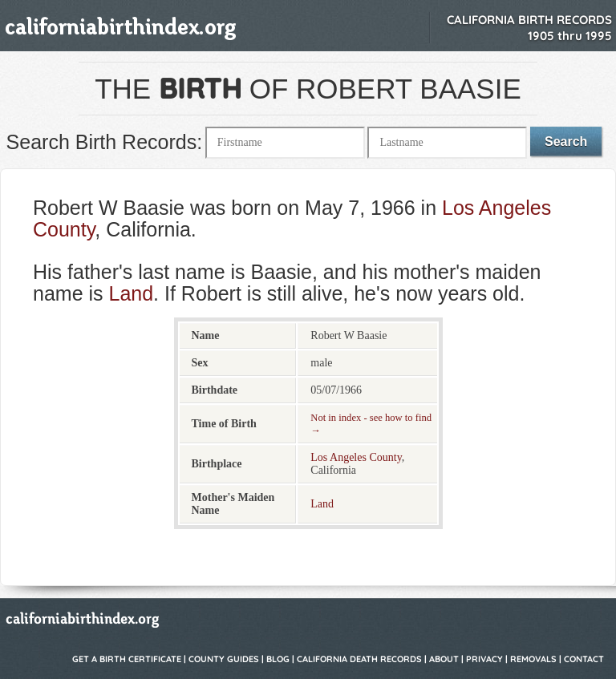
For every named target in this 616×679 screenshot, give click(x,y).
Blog (278, 659)
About (444, 659)
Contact (584, 659)
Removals (533, 659)
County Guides (224, 659)
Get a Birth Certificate (127, 659)
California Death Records (359, 659)
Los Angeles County (356, 457)
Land (131, 293)
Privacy (484, 659)
